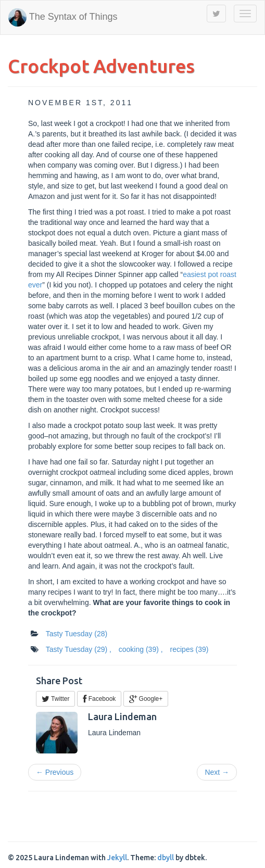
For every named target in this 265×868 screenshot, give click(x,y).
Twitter (55, 699)
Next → (217, 772)
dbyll (166, 858)
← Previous (55, 772)
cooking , (141, 649)
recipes (190, 649)
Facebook (99, 699)
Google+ (146, 699)
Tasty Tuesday (77, 634)
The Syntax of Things (63, 17)
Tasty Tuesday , (79, 649)
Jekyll (117, 858)
